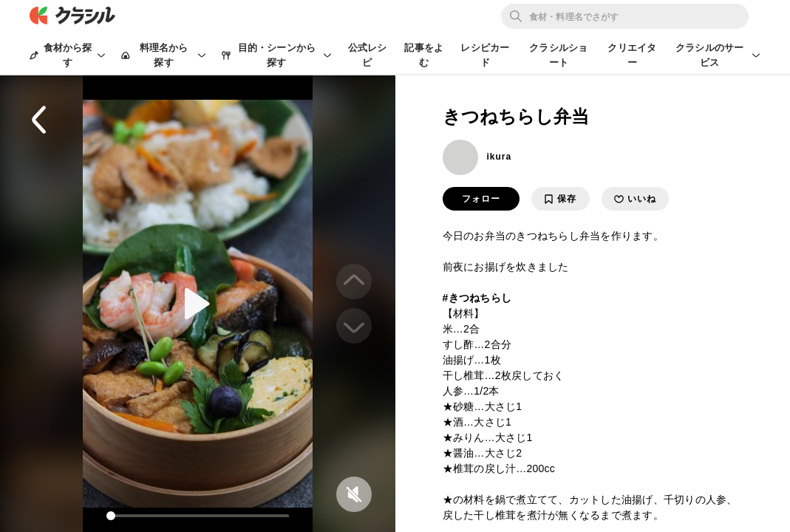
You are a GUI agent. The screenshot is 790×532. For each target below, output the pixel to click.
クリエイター (632, 55)
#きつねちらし (477, 298)
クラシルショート (558, 55)
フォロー (481, 199)
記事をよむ (424, 55)
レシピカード (485, 55)
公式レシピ (368, 55)
